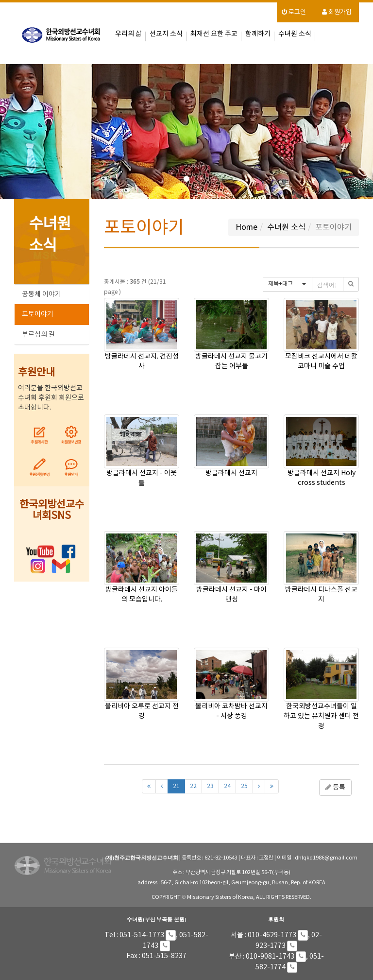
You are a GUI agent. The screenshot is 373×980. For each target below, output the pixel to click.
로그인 (294, 12)
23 (210, 786)
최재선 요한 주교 (214, 34)
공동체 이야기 (42, 294)
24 (227, 786)
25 (244, 786)
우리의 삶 (128, 34)
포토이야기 (38, 314)
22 (193, 786)
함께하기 (258, 34)
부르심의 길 (38, 335)
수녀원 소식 (295, 34)
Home (246, 227)
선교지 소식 (166, 34)
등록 (335, 788)
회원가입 (337, 12)
